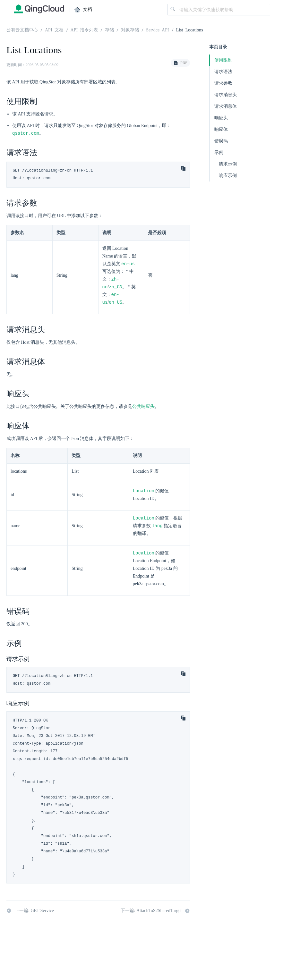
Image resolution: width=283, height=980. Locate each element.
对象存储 (130, 30)
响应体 (221, 129)
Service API (158, 30)
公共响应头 (143, 408)
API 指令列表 (84, 30)
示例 (219, 152)
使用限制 (223, 60)
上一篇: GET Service (30, 914)
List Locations (190, 30)
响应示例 (228, 176)
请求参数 (223, 83)
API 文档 (54, 30)
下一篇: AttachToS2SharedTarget (155, 914)
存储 (109, 30)
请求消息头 (226, 95)
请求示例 (228, 164)
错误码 (221, 141)
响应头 (221, 118)
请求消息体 (226, 106)
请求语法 (223, 72)
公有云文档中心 (22, 30)
